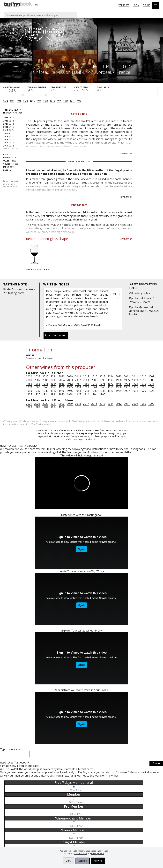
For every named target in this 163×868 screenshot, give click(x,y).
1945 (70, 391)
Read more (126, 153)
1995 (127, 380)
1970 (29, 387)
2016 (52, 101)
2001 (86, 380)
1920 (62, 394)
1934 (135, 391)
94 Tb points (79, 114)
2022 (19, 101)
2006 (45, 380)
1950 (29, 391)
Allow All (98, 861)
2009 (151, 376)
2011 (72, 101)
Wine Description (79, 161)
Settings (83, 861)
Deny (69, 861)
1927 (29, 394)
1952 (151, 387)
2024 (6, 101)
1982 (70, 384)
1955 (135, 387)
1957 (127, 387)
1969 (37, 387)
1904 (94, 394)
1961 (94, 387)
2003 (70, 380)
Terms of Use (81, 854)
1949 (37, 391)
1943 (86, 391)
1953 (143, 387)
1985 (45, 384)
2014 (111, 376)
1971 (151, 384)
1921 (53, 394)
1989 (151, 380)
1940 (111, 391)
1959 (111, 387)
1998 (111, 380)
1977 (111, 384)
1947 (53, 391)
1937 (127, 391)
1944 (78, 391)
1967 (53, 387)
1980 (86, 384)
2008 (29, 380)
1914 (86, 394)
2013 (66, 101)
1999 (102, 380)
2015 (59, 101)
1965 (70, 387)
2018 (39, 101)
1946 (62, 391)
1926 (37, 394)
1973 (135, 384)
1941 (102, 391)
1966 (62, 387)
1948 (45, 391)
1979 (94, 384)
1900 (102, 394)
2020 (32, 101)
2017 (46, 101)
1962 (86, 387)
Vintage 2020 (79, 205)
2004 (62, 380)
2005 (53, 380)
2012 (127, 376)
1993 (135, 380)
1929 (143, 391)
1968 (45, 387)
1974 (127, 384)
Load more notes (56, 335)
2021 (26, 101)
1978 (102, 384)
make (29, 289)
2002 (78, 380)
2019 (70, 376)
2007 (37, 380)
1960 (102, 387)
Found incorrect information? (11, 184)
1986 (37, 384)
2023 (12, 101)
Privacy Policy (97, 854)
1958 (119, 387)
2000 (79, 101)
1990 (143, 380)
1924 (45, 394)
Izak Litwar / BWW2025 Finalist (141, 300)
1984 (53, 384)
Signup (146, 5)
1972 (143, 384)
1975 (119, 384)
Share (156, 764)
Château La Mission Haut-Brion (63, 72)
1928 (151, 391)
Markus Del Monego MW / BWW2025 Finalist (144, 311)
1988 (29, 384)
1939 (119, 391)
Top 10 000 (124, 5)
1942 (94, 391)
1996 (119, 380)
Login (136, 5)
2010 (143, 376)
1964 (78, 387)
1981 (78, 384)
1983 (62, 384)
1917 (78, 394)
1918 (70, 394)
